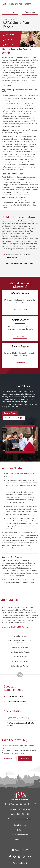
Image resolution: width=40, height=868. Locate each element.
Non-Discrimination (20, 835)
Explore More (20, 363)
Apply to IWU (20, 863)
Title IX (20, 830)
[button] (20, 256)
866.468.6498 (25, 809)
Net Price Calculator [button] (14, 418)
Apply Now (10, 12)
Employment (20, 839)
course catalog (19, 573)
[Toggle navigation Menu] (35, 4)
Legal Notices (20, 825)
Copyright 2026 (20, 850)
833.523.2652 (25, 819)
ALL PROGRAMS (10, 19)
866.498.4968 (23, 814)
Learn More (20, 336)
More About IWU (20, 310)
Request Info (30, 12)
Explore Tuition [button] (10, 413)
